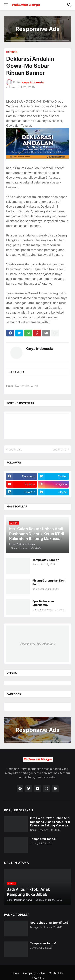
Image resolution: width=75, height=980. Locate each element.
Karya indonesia (39, 349)
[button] (5, 5)
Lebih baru (15, 449)
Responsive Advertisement (38, 643)
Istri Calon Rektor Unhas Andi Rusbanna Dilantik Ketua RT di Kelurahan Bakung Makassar (50, 822)
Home (15, 973)
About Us (38, 978)
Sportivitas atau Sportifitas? (43, 603)
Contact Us (56, 973)
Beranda (12, 52)
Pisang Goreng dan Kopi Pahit (49, 582)
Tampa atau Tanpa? (46, 560)
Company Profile (34, 973)
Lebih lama (59, 449)
